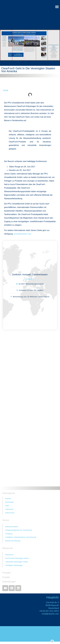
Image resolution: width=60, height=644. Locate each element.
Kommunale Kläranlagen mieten (17, 558)
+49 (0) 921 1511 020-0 (49, 611)
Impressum (9, 509)
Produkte (6, 573)
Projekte (6, 577)
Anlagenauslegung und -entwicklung (18, 530)
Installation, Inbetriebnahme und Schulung (21, 537)
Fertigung (9, 534)
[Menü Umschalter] (57, 7)
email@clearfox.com (50, 614)
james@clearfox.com (23, 234)
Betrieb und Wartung (13, 541)
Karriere (8, 499)
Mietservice (9, 555)
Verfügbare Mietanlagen (14, 565)
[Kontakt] (30, 403)
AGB (7, 506)
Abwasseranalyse (12, 527)
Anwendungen (9, 582)
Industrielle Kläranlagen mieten (17, 562)
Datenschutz (10, 513)
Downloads (9, 502)
